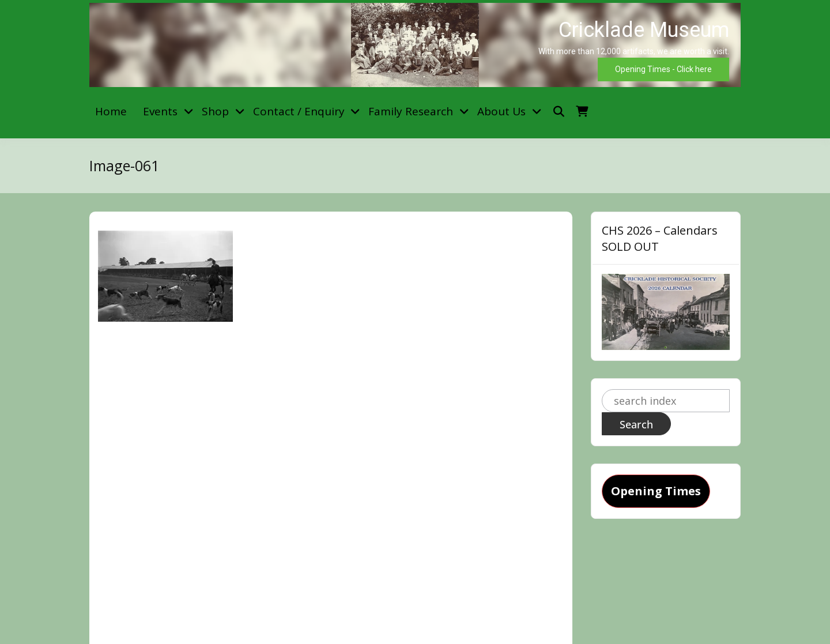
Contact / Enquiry (299, 111)
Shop (215, 111)
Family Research (411, 111)
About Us (501, 111)
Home (111, 111)
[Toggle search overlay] (559, 112)
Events (160, 111)
